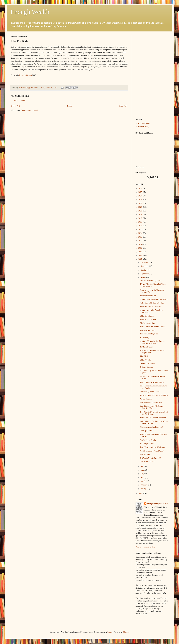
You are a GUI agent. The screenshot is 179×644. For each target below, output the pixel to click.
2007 (141, 259)
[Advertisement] (152, 75)
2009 (141, 252)
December (145, 262)
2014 (141, 233)
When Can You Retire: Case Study (153, 418)
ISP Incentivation (147, 347)
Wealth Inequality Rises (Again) (152, 451)
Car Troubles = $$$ (147, 462)
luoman (110, 632)
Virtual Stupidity (146, 399)
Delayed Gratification (148, 319)
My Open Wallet (144, 123)
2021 (141, 207)
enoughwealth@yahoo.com (158, 504)
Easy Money (145, 338)
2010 (141, 248)
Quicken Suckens (147, 367)
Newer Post (15, 106)
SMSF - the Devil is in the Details (153, 327)
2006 (141, 493)
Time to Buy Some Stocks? (150, 392)
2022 (141, 203)
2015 (141, 229)
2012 (141, 241)
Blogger (126, 632)
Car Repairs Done (147, 431)
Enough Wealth (30, 12)
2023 (141, 200)
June (142, 470)
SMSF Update (145, 360)
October (144, 270)
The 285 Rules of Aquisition (151, 281)
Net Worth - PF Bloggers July (151, 402)
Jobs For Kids (145, 454)
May (142, 474)
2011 (140, 244)
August (143, 277)
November (145, 266)
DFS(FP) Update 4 (147, 444)
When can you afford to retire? (151, 427)
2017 (141, 222)
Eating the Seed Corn (148, 296)
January (144, 489)
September (145, 274)
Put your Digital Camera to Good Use (154, 395)
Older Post (123, 106)
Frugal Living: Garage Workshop (152, 447)
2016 (141, 226)
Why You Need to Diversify (150, 307)
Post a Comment (20, 101)
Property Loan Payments (149, 334)
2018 (141, 218)
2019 (141, 215)
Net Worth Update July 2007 (151, 458)
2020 (141, 211)
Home (69, 106)
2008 (141, 256)
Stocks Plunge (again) (148, 440)
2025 (141, 192)
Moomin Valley (144, 126)
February (144, 485)
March (143, 481)
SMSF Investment (147, 316)
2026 (141, 188)
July (142, 466)
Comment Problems (148, 363)
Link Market (145, 356)
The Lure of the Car (147, 323)
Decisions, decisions (148, 330)
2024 (141, 196)
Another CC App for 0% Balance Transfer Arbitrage (152, 342)
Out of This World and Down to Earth (154, 299)
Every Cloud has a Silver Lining (152, 382)
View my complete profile (145, 547)
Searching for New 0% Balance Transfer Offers (152, 407)
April (143, 478)
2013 (141, 237)
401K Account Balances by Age (152, 303)
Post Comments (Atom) (29, 110)
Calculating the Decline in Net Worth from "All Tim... (154, 422)
